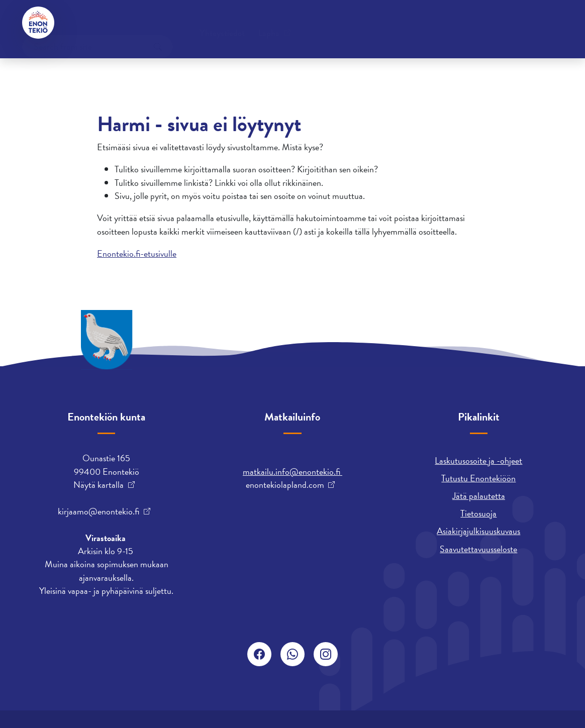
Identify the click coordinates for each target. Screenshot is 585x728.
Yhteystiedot (98, 22)
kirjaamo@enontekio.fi (99, 511)
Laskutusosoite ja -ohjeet (478, 460)
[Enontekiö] (38, 23)
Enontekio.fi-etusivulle (137, 253)
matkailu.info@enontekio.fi (292, 472)
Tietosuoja (478, 513)
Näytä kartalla (99, 485)
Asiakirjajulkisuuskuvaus (478, 531)
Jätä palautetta (479, 496)
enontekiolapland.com (285, 485)
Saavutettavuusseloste (478, 549)
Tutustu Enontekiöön (478, 478)
